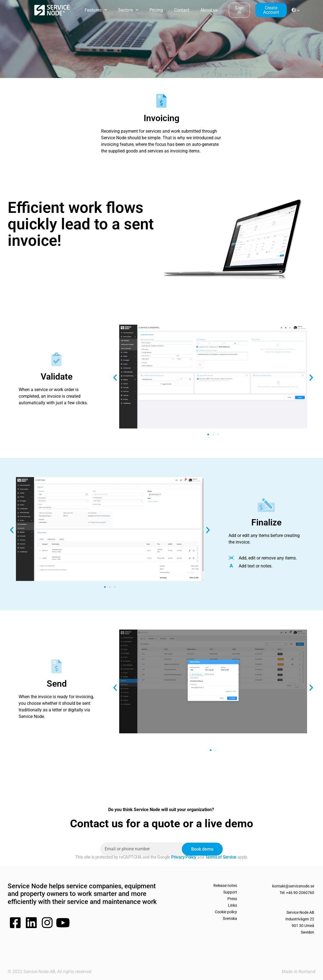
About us (209, 10)
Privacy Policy (183, 857)
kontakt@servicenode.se (293, 886)
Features (96, 10)
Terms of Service (220, 857)
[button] (115, 378)
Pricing (156, 10)
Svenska (230, 918)
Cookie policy (226, 912)
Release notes (225, 886)
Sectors (128, 10)
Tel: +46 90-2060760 (297, 893)
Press (232, 899)
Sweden (307, 932)
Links (232, 905)
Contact (182, 10)
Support (230, 892)
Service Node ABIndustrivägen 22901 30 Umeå (300, 919)
